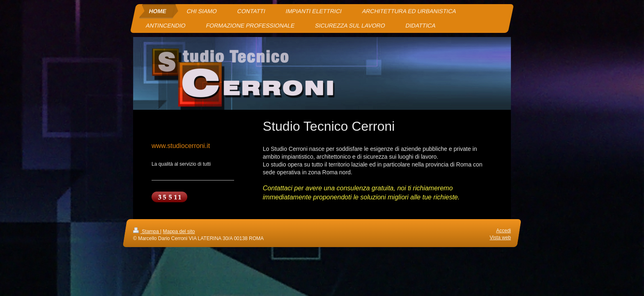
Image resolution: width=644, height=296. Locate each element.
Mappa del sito (179, 231)
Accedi (504, 231)
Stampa (147, 231)
